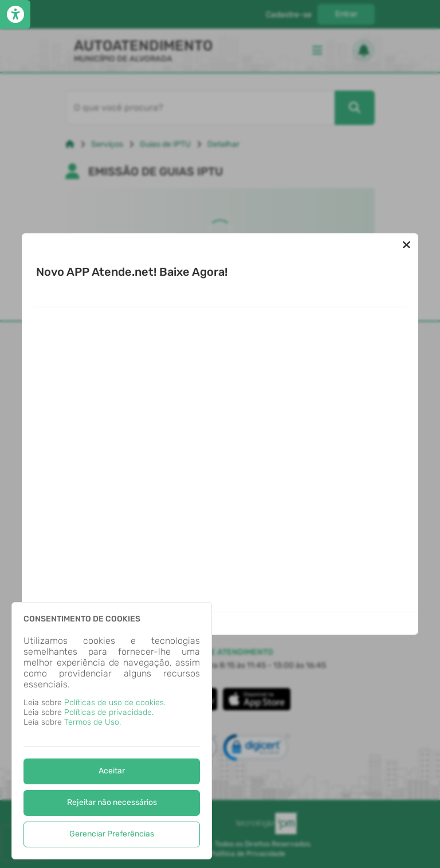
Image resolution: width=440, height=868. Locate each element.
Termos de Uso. (93, 722)
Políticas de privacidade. (109, 712)
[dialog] (112, 731)
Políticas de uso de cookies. (115, 703)
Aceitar (112, 771)
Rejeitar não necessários (112, 802)
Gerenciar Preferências (112, 834)
